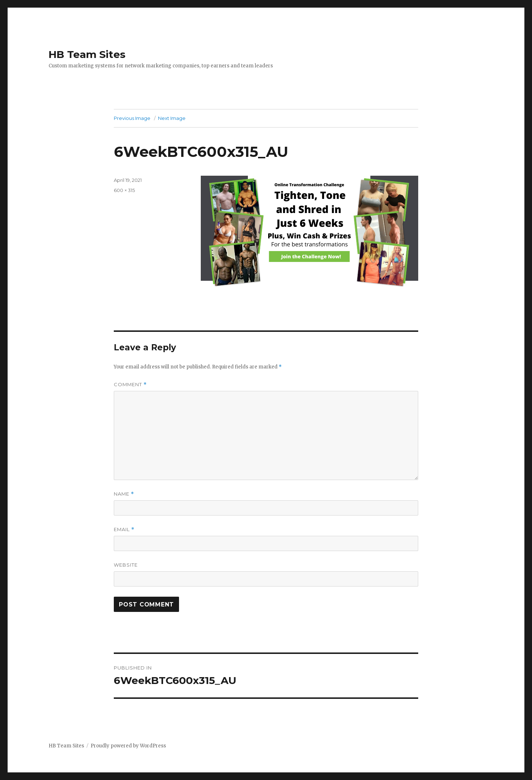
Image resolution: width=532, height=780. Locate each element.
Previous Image (132, 118)
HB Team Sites (87, 54)
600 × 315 (124, 190)
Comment (130, 385)
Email (124, 529)
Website (126, 565)
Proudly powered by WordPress (128, 746)
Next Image (172, 118)
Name (124, 494)
